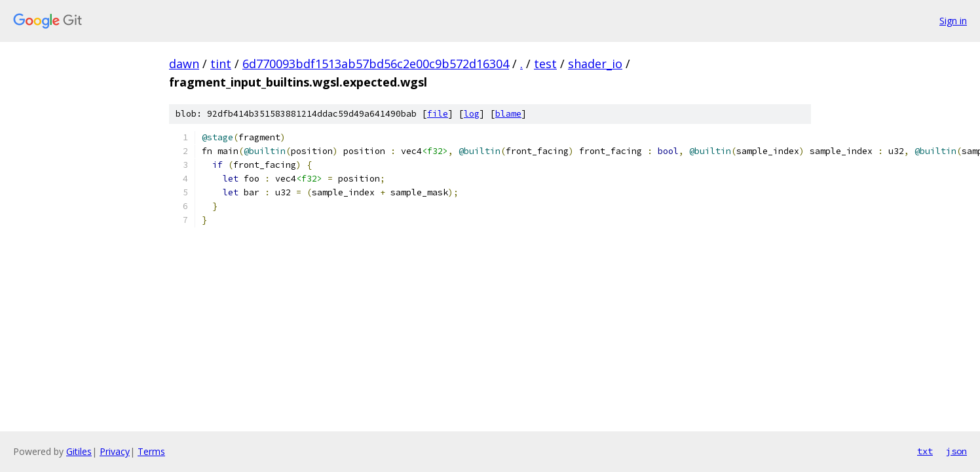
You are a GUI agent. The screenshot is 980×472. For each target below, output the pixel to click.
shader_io (595, 64)
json (956, 451)
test (545, 64)
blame (508, 114)
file (438, 114)
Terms (151, 451)
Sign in (953, 21)
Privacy (115, 451)
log (472, 114)
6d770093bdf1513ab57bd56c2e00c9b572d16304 (376, 64)
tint (221, 64)
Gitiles (79, 451)
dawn (184, 64)
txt (925, 451)
